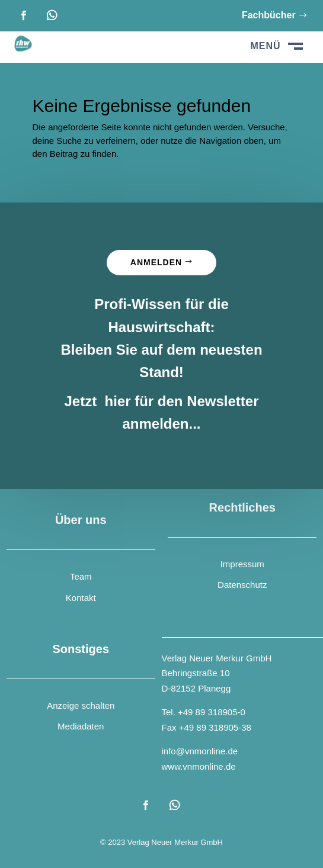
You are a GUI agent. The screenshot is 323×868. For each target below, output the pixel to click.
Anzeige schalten (81, 705)
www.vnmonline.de (199, 766)
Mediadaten (81, 726)
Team (81, 576)
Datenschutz (242, 585)
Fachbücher (269, 15)
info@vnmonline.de (200, 751)
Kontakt (81, 598)
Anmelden (156, 262)
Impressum (242, 564)
